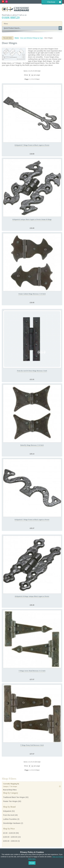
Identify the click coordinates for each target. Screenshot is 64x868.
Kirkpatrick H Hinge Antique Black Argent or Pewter (32, 596)
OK (60, 28)
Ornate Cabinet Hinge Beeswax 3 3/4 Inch (32, 294)
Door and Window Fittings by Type (32, 38)
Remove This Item (60, 786)
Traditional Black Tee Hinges (14, 797)
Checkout (51, 2)
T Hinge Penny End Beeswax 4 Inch (32, 745)
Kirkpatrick (7, 811)
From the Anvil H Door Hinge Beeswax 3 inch (32, 371)
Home (17, 38)
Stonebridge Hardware (12, 823)
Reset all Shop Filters (10, 790)
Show (26, 75)
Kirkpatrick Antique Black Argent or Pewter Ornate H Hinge (32, 219)
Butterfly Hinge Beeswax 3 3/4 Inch (32, 445)
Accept (32, 863)
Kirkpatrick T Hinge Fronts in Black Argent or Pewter (32, 145)
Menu (6, 24)
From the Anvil (9, 815)
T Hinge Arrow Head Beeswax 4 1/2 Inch (32, 671)
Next (38, 79)
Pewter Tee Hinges (10, 801)
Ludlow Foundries (10, 819)
